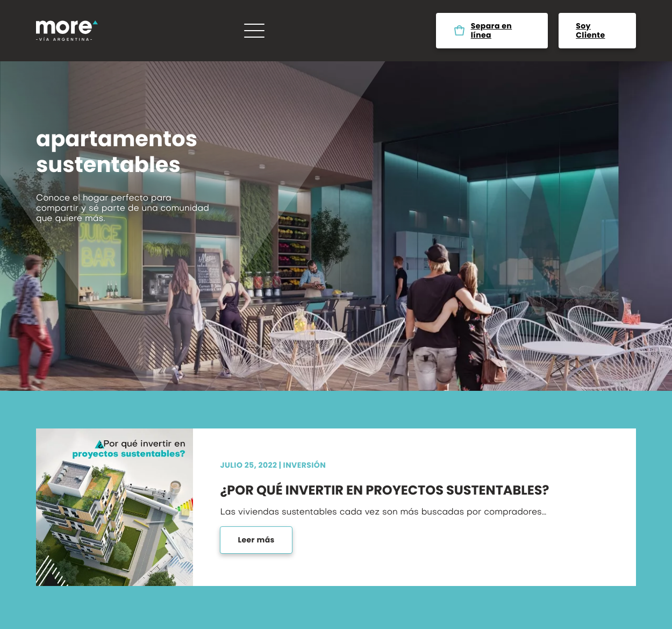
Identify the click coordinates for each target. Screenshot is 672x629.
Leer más (256, 540)
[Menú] (254, 31)
